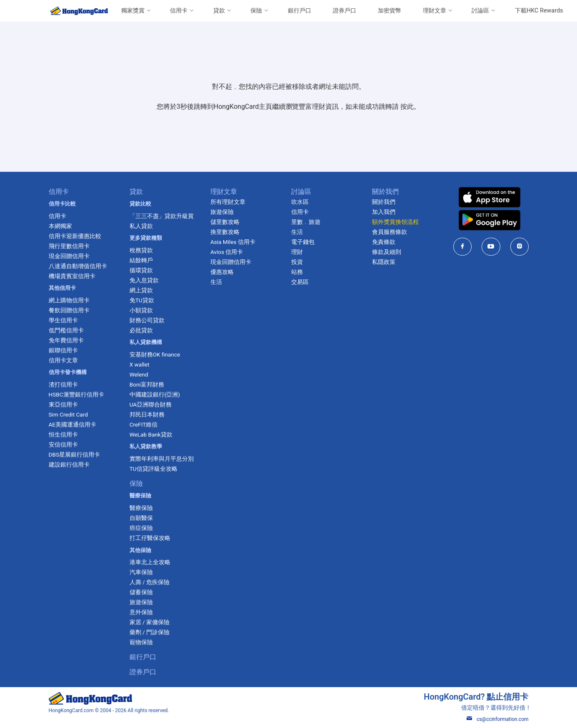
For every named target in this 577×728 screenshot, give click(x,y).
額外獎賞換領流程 (395, 222)
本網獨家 (60, 226)
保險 (256, 11)
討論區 (480, 11)
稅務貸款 (141, 250)
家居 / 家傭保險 (150, 622)
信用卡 (179, 11)
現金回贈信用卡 (69, 256)
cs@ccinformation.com (498, 719)
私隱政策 (384, 262)
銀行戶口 (300, 11)
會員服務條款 (390, 232)
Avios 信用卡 (227, 252)
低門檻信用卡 (66, 330)
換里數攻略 (225, 232)
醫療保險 (141, 508)
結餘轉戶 (141, 260)
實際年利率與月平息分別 (162, 459)
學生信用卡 (63, 320)
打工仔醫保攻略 (150, 538)
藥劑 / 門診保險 (150, 632)
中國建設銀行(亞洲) (155, 394)
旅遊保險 (141, 602)
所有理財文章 (228, 202)
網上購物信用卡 (69, 300)
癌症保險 (141, 528)
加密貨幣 (390, 11)
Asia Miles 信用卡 (233, 242)
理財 (297, 252)
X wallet (140, 364)
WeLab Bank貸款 (151, 434)
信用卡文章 (63, 360)
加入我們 (384, 212)
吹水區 (300, 202)
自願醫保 (141, 518)
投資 (297, 262)
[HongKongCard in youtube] (491, 247)
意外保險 (141, 612)
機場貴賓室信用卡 (72, 276)
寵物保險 (141, 642)
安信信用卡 (63, 444)
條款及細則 (387, 252)
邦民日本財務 (147, 414)
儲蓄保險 (141, 592)
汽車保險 (141, 572)
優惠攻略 (222, 272)
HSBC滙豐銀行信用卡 (76, 394)
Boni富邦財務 (147, 384)
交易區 (300, 282)
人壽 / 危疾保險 (150, 582)
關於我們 (384, 202)
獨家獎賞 (133, 11)
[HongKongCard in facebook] (462, 247)
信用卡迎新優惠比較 (75, 236)
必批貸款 (141, 330)
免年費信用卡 (66, 340)
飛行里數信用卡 (69, 246)
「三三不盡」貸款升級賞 (162, 216)
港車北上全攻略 (150, 562)
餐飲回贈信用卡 (69, 310)
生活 (216, 282)
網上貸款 (141, 290)
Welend (139, 374)
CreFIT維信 (144, 424)
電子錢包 (303, 242)
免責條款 (384, 242)
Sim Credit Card (68, 414)
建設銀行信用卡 (69, 464)
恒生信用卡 (63, 434)
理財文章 (435, 11)
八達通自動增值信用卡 (77, 266)
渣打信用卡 (63, 384)
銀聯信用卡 (63, 350)
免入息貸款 (144, 280)
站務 (297, 272)
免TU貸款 (142, 300)
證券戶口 (345, 11)
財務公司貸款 (147, 320)
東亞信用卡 (63, 404)
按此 (407, 107)
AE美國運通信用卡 (72, 424)
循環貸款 (141, 270)
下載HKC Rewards (539, 11)
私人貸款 (141, 226)
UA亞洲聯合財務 (151, 404)
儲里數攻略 (225, 222)
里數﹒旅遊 (306, 222)
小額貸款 (141, 310)
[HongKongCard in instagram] (519, 247)
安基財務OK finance (155, 354)
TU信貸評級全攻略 (154, 469)
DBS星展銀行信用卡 (74, 454)
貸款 (219, 11)
